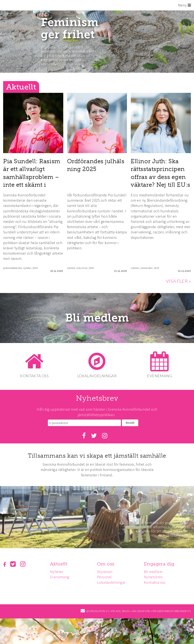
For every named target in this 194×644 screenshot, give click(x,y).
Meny (184, 5)
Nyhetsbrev (155, 577)
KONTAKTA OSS (34, 376)
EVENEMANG (160, 376)
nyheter (27, 268)
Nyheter (57, 571)
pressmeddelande (12, 268)
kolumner (82, 268)
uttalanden (147, 268)
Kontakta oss (157, 582)
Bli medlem (97, 318)
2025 (35, 268)
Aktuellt (59, 563)
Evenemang (60, 577)
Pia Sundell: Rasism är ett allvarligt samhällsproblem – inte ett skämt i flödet (32, 177)
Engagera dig (161, 563)
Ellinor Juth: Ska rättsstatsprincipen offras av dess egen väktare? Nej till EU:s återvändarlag (160, 177)
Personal (106, 577)
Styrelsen (106, 571)
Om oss (107, 563)
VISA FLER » (178, 281)
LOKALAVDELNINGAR (97, 376)
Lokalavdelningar (113, 582)
